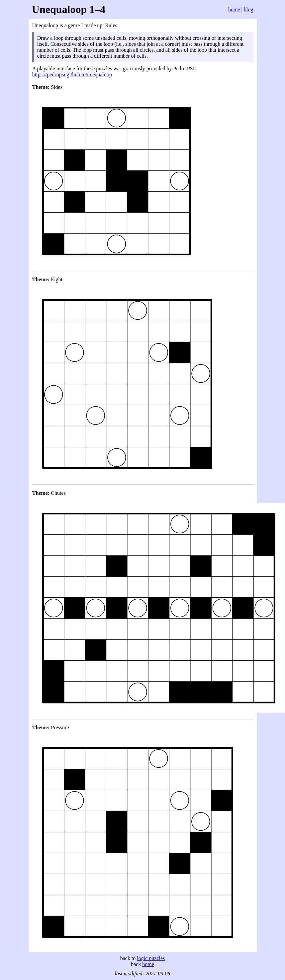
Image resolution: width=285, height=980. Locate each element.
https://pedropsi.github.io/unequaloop (72, 74)
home (234, 9)
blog (248, 9)
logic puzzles (151, 958)
